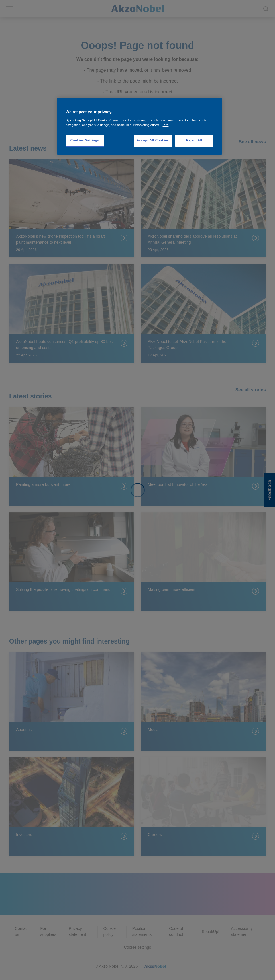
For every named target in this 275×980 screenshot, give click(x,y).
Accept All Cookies (153, 140)
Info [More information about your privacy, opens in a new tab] (166, 125)
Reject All (194, 140)
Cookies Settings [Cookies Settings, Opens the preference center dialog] (85, 140)
